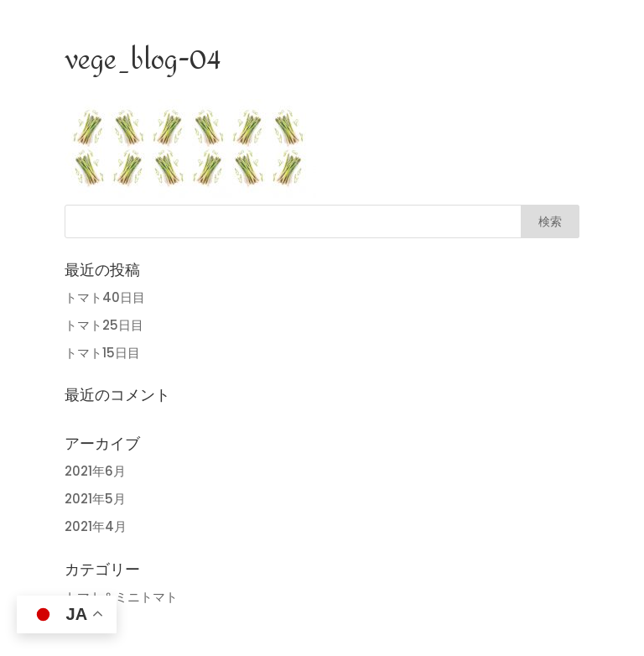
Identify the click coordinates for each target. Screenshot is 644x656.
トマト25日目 (104, 325)
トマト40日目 (105, 297)
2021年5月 (95, 499)
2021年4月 (96, 526)
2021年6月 (95, 471)
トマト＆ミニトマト (121, 597)
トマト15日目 (102, 353)
